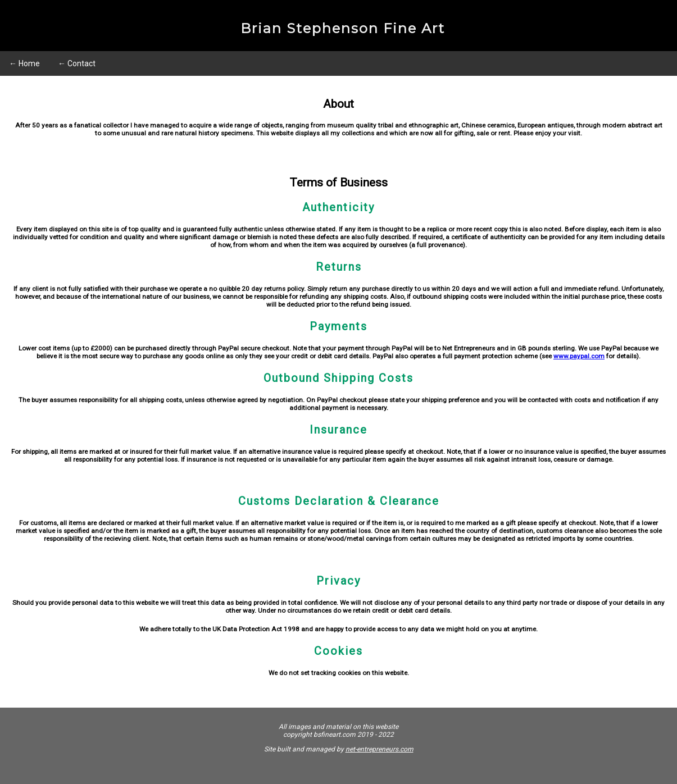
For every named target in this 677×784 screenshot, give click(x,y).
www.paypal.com (579, 356)
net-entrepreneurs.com (380, 749)
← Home (24, 63)
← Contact (77, 63)
